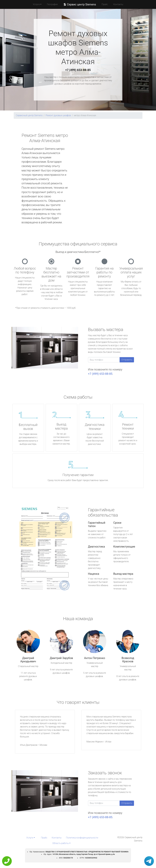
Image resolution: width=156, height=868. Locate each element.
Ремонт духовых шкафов (58, 115)
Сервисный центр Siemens (29, 115)
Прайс (105, 4)
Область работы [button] (61, 843)
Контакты (118, 4)
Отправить (127, 360)
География (52, 4)
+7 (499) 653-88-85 (78, 70)
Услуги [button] (36, 4)
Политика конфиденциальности (82, 838)
